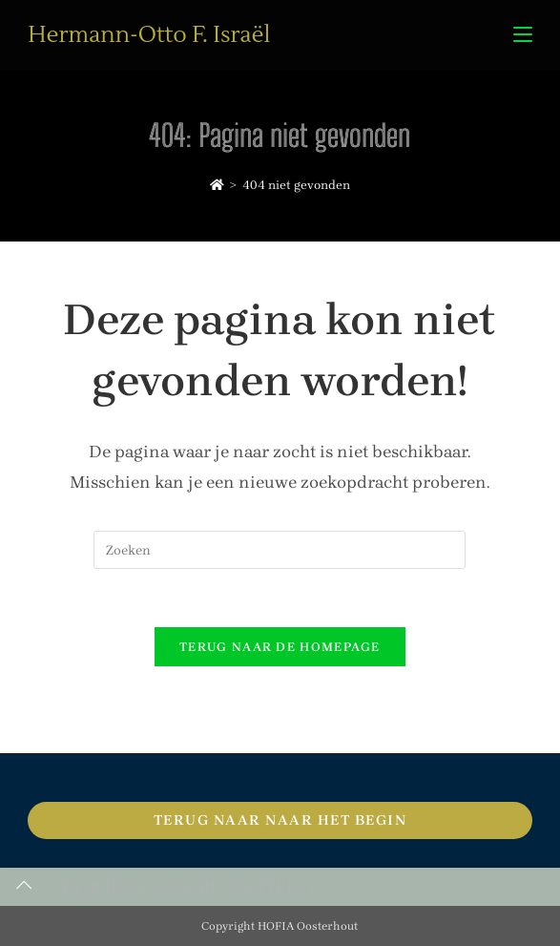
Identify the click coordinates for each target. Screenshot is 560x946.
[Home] (217, 185)
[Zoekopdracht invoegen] (280, 550)
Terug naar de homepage (280, 647)
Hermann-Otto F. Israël (149, 35)
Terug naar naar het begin (280, 820)
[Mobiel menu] (523, 35)
